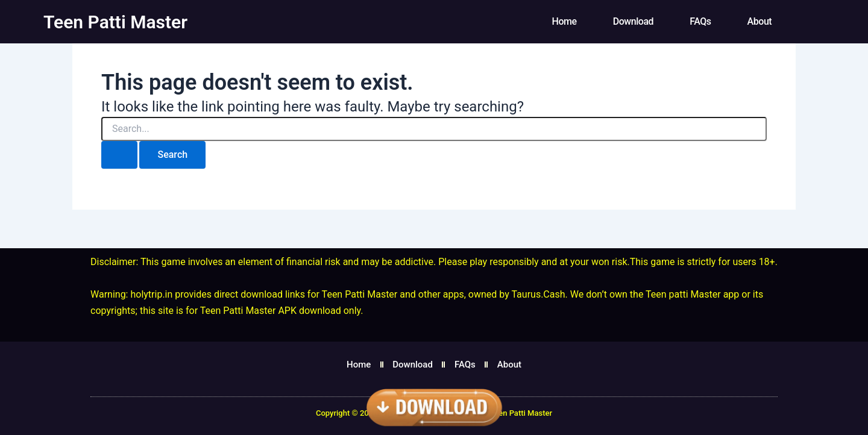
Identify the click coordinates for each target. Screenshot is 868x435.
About (760, 21)
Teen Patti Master (115, 22)
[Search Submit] (119, 155)
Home (565, 21)
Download (634, 21)
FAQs (700, 21)
